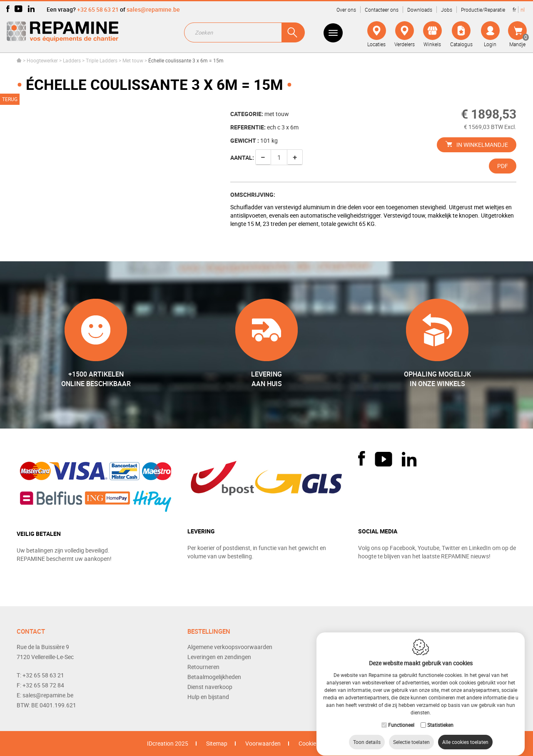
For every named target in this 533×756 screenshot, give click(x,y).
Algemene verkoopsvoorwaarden (230, 647)
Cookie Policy (316, 743)
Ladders (72, 60)
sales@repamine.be (153, 9)
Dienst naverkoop (210, 687)
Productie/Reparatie (483, 10)
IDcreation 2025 (168, 743)
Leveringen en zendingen (219, 657)
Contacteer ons (382, 10)
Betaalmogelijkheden (214, 677)
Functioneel (401, 717)
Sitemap (217, 743)
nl (523, 10)
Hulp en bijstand (208, 697)
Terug (10, 99)
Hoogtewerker (42, 60)
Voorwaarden (263, 743)
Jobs (447, 10)
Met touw (133, 60)
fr (514, 10)
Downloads (420, 10)
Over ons (346, 10)
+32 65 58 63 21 (98, 9)
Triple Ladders (102, 60)
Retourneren (203, 667)
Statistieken (440, 717)
